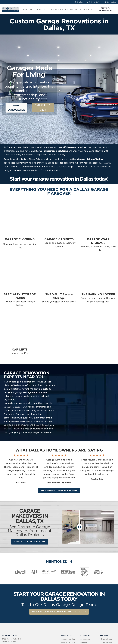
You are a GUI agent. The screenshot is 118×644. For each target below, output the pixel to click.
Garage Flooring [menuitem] (68, 591)
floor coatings (106, 167)
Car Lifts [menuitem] (64, 619)
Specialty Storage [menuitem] (68, 604)
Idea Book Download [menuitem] (85, 609)
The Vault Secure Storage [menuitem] (68, 608)
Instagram (108, 594)
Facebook (108, 591)
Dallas (79, 2)
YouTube (107, 604)
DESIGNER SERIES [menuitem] (58, 9)
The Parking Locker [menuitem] (66, 614)
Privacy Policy (36, 629)
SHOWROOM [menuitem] (26, 9)
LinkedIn (107, 598)
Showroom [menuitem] (85, 591)
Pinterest (107, 601)
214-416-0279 (93, 2)
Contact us (110, 2)
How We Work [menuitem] (86, 604)
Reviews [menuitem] (84, 594)
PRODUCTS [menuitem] (40, 9)
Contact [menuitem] (84, 598)
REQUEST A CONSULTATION (106, 9)
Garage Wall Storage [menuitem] (66, 599)
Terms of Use (49, 629)
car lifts (77, 171)
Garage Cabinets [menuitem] (68, 594)
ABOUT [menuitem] (87, 9)
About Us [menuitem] (84, 601)
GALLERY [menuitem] (75, 9)
